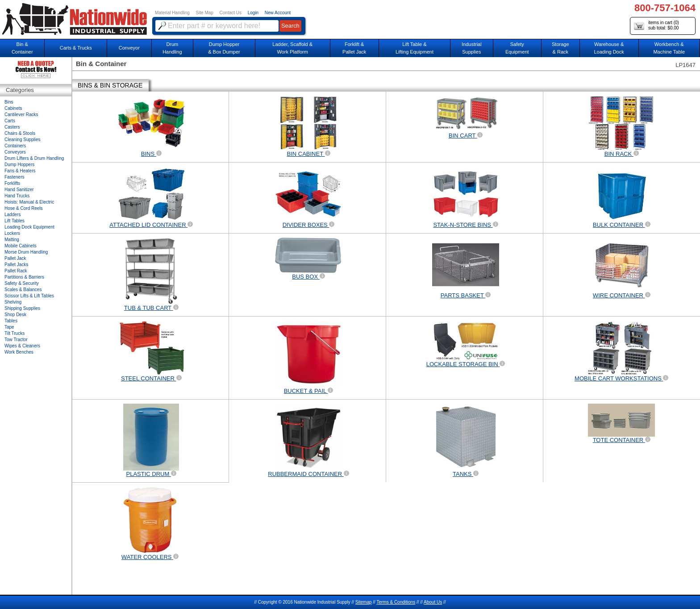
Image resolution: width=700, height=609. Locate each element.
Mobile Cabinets (21, 246)
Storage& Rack (560, 48)
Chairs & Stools (20, 133)
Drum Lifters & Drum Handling (34, 158)
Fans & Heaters (20, 171)
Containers (15, 146)
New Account (278, 13)
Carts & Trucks (76, 48)
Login (253, 13)
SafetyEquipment (517, 48)
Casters (12, 127)
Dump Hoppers (19, 165)
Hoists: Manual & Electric (29, 202)
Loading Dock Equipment (29, 227)
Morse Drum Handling (26, 252)
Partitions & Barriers (24, 277)
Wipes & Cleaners (22, 346)
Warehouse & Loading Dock (609, 48)
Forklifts (12, 183)
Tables (11, 321)
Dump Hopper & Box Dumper (224, 48)
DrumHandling (172, 48)
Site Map (204, 13)
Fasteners (14, 177)
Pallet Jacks (16, 265)
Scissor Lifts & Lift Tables (29, 296)
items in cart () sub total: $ (656, 26)
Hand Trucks (17, 196)
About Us (433, 602)
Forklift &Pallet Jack (354, 48)
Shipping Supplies (22, 308)
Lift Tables (15, 221)
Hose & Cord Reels (24, 208)
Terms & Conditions (396, 602)
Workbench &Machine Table (669, 48)
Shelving (13, 302)
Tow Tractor (16, 340)
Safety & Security (22, 283)
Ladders (12, 215)
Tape (9, 327)
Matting (12, 240)
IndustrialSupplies (472, 48)
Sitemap (364, 602)
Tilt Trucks (15, 333)
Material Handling (172, 13)
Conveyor (129, 48)
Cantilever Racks (21, 115)
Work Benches (19, 352)
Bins (9, 102)
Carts (10, 121)
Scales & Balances (23, 290)
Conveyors (15, 152)
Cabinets (13, 108)
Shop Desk (15, 315)
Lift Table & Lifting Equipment (415, 48)
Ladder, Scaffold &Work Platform (292, 48)
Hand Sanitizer (19, 190)
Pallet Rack (16, 271)
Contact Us (231, 13)
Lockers (12, 233)
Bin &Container (22, 48)
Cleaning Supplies (23, 140)
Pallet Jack (15, 258)
